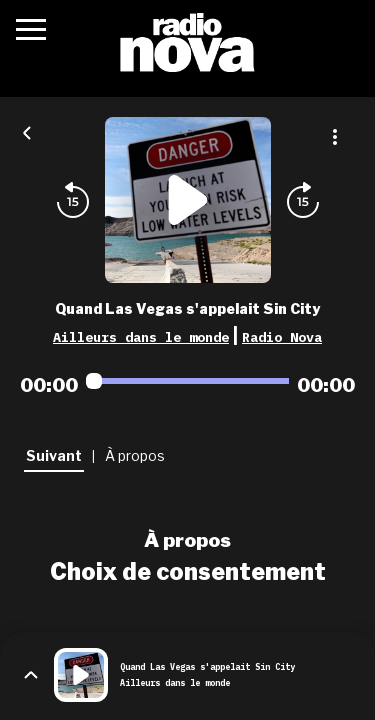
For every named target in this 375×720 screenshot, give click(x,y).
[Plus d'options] (335, 137)
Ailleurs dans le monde (141, 337)
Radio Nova (282, 337)
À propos (187, 540)
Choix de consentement (188, 572)
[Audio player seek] (187, 381)
